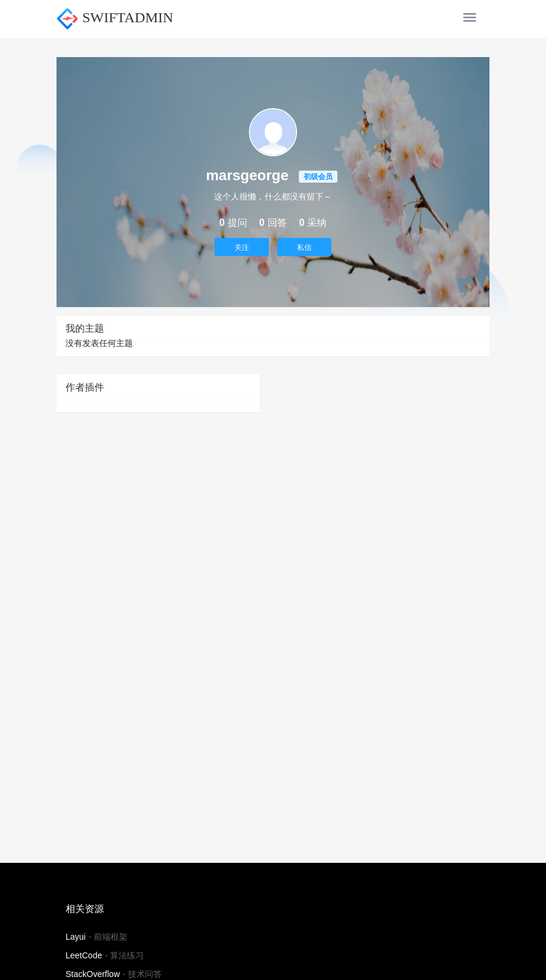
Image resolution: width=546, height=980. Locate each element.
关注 (242, 248)
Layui (75, 937)
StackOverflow (93, 974)
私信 (304, 248)
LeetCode (84, 955)
